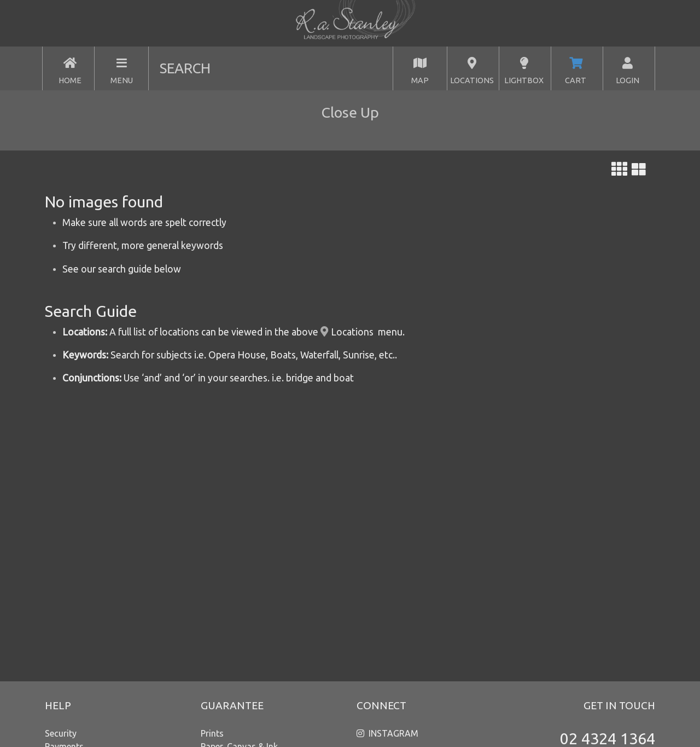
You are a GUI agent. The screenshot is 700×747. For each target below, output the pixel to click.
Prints (212, 733)
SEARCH (185, 68)
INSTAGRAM (393, 733)
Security (61, 733)
